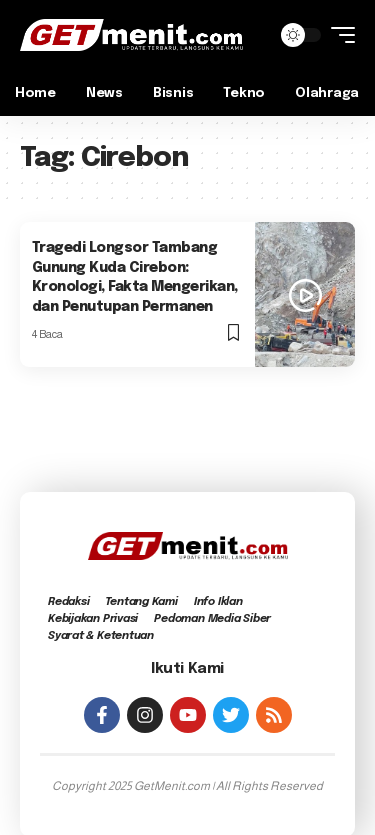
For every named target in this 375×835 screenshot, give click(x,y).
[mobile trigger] (338, 35)
